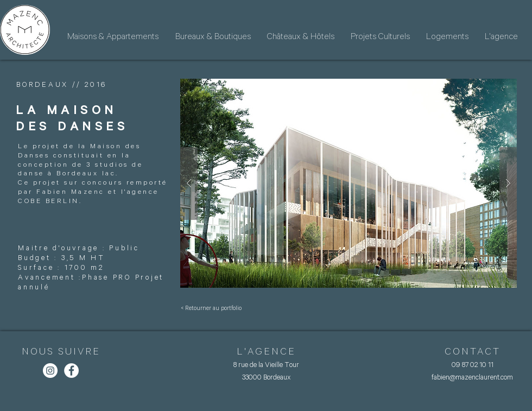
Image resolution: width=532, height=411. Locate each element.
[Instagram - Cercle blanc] (50, 371)
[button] (349, 183)
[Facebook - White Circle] (71, 371)
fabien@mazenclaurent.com (472, 377)
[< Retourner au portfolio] (211, 308)
